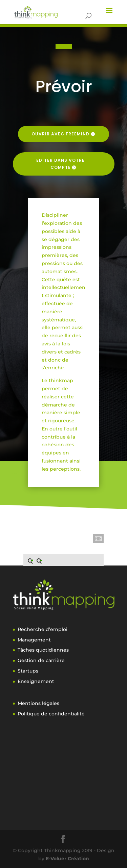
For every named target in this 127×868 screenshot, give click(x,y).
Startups (28, 671)
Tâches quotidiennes (43, 650)
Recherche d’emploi (43, 629)
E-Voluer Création (67, 859)
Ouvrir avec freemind (60, 134)
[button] (99, 538)
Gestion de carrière (41, 660)
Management (34, 640)
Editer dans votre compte (60, 164)
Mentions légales (38, 703)
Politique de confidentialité (51, 714)
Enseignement (36, 681)
